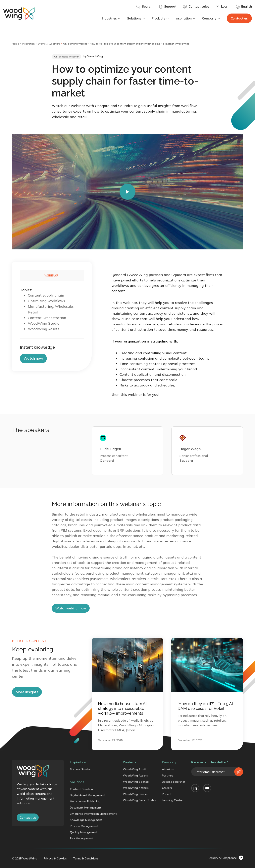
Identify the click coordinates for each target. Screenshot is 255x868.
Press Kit (168, 794)
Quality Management (84, 832)
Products (160, 18)
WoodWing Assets (135, 776)
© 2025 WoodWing (25, 858)
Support (168, 7)
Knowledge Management (86, 820)
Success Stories (80, 769)
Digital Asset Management (87, 795)
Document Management (86, 808)
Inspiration (186, 18)
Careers (167, 788)
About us (168, 769)
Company (211, 18)
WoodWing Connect (136, 794)
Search (144, 7)
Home (16, 44)
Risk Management (81, 838)
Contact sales (196, 7)
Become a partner (174, 782)
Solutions (136, 18)
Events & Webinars (49, 44)
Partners (168, 776)
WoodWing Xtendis (136, 788)
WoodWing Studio (135, 769)
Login (222, 7)
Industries (111, 18)
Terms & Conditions (86, 858)
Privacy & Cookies (55, 858)
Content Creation (81, 789)
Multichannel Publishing (85, 801)
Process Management (84, 826)
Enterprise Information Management (93, 814)
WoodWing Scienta (136, 782)
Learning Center (172, 800)
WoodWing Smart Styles (139, 800)
